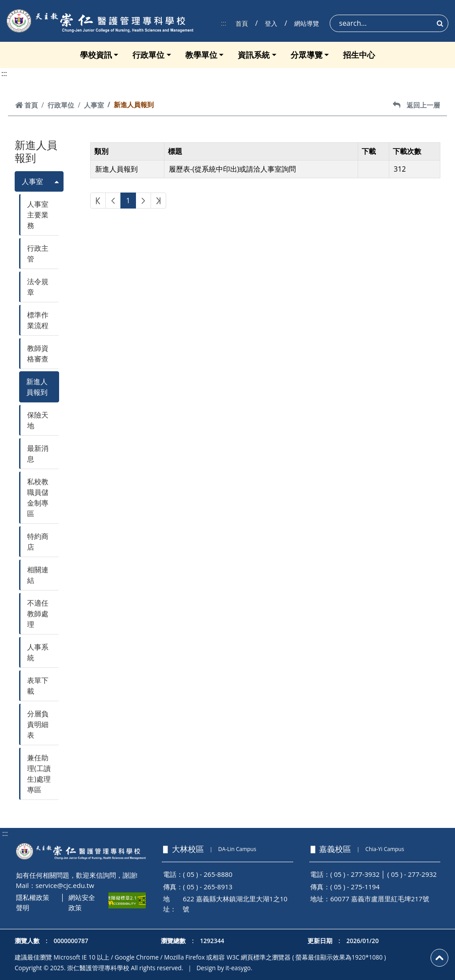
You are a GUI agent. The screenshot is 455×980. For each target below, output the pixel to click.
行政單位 (148, 55)
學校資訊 (96, 55)
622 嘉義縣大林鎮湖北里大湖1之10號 (235, 904)
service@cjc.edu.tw (65, 885)
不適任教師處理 (38, 614)
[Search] (389, 23)
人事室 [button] (32, 181)
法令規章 (38, 287)
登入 (271, 23)
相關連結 (38, 575)
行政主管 (38, 253)
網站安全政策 (82, 902)
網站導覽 (307, 23)
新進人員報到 (37, 387)
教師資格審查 (38, 353)
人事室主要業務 (38, 215)
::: (224, 23)
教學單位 (201, 55)
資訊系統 (254, 55)
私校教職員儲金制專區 (38, 498)
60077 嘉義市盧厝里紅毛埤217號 (380, 899)
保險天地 (38, 420)
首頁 (242, 23)
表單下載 (38, 686)
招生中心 (359, 55)
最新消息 (38, 454)
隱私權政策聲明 (33, 902)
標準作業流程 (38, 320)
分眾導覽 (307, 55)
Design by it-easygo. (224, 968)
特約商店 (38, 542)
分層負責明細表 (38, 724)
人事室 (94, 105)
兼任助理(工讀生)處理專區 (39, 774)
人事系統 (38, 652)
